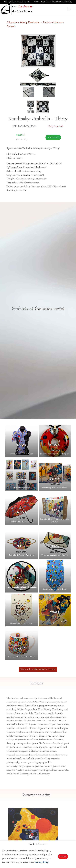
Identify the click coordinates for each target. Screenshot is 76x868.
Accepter (63, 856)
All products (23, 22)
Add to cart (53, 138)
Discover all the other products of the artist (38, 669)
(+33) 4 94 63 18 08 (19, 2)
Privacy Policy (42, 862)
